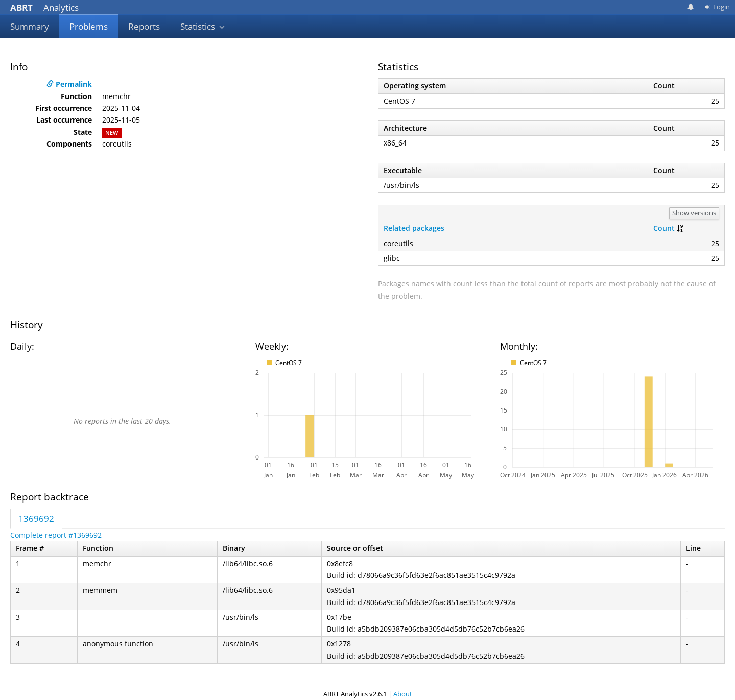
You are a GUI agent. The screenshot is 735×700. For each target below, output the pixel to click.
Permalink (69, 84)
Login (717, 7)
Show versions (694, 213)
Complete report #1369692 (56, 535)
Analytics (44, 7)
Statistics (203, 26)
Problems (89, 26)
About (403, 694)
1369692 (36, 518)
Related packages (414, 228)
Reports (144, 26)
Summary (30, 26)
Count (664, 228)
